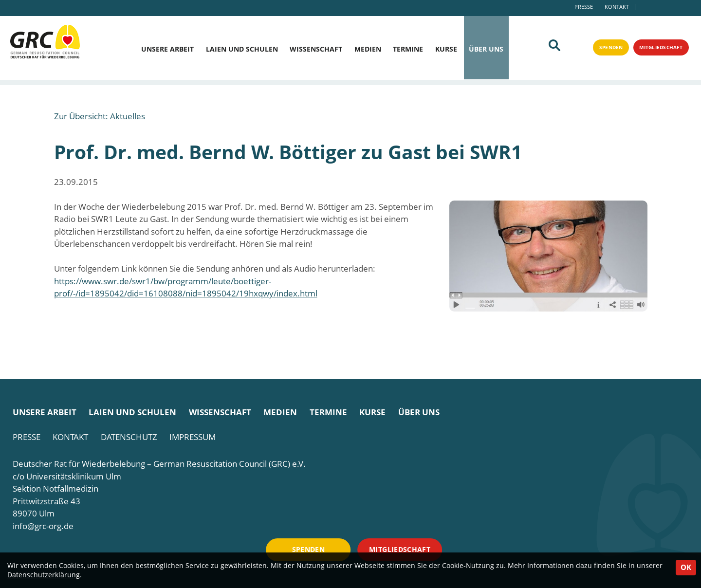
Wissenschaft (316, 49)
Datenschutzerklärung (44, 575)
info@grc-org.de (43, 526)
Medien (368, 49)
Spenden (595, 49)
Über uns (486, 49)
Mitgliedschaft (655, 49)
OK (686, 567)
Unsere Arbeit (167, 49)
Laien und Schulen (242, 49)
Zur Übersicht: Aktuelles (100, 116)
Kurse (446, 49)
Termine (408, 49)
